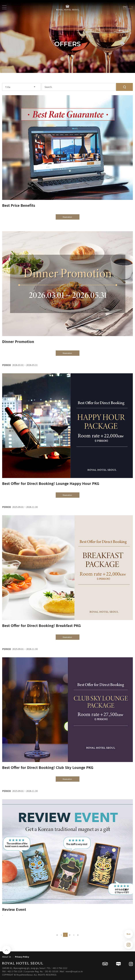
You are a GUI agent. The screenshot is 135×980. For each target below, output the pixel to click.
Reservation (68, 217)
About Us (7, 957)
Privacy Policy (22, 957)
